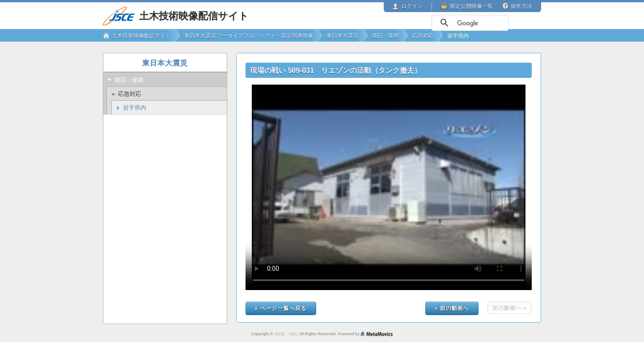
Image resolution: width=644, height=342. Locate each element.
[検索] (469, 23)
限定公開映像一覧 (471, 6)
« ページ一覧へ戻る (281, 308)
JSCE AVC (286, 334)
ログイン (412, 6)
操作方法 (521, 6)
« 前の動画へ (452, 308)
